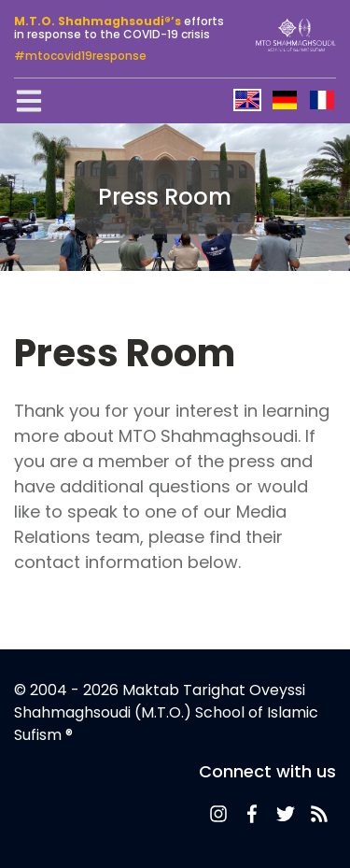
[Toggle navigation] (29, 101)
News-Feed (218, 814)
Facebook (252, 814)
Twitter (286, 814)
